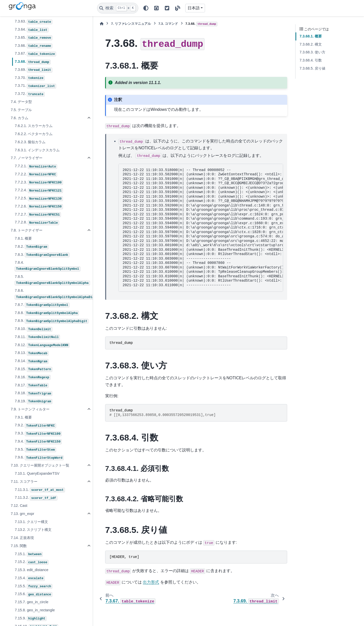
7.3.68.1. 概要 (311, 36)
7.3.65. (33, 38)
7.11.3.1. (40, 490)
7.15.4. (30, 578)
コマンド (168, 24)
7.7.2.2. (36, 175)
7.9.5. (35, 450)
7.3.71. (35, 86)
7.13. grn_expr (22, 514)
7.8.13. (32, 353)
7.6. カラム (19, 118)
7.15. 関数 (19, 546)
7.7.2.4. (39, 191)
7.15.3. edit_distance (31, 570)
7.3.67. (35, 54)
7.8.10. (33, 329)
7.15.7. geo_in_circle (31, 602)
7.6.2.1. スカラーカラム (34, 126)
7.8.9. (52, 321)
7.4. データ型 (21, 102)
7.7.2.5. (39, 199)
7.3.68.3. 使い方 (312, 52)
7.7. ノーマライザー (27, 158)
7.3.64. (32, 30)
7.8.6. (53, 294)
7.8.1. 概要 (23, 238)
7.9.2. (35, 426)
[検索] (118, 8)
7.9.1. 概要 (23, 417)
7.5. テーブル (21, 110)
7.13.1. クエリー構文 (31, 522)
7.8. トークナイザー (27, 230)
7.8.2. (31, 247)
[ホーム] (102, 24)
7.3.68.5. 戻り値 (312, 68)
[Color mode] (146, 8)
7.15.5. (33, 587)
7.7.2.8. (37, 223)
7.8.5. (52, 280)
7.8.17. (32, 386)
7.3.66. (33, 46)
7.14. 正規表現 (22, 538)
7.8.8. (47, 313)
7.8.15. (33, 369)
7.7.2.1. (36, 166)
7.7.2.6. (39, 207)
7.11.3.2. (36, 498)
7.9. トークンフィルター (30, 409)
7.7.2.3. (39, 183)
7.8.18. (33, 393)
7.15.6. (33, 594)
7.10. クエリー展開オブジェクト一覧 (40, 465)
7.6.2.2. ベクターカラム (34, 134)
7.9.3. (38, 434)
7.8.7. (42, 305)
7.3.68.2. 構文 (311, 44)
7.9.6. (39, 458)
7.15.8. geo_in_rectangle (35, 610)
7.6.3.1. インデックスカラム (37, 150)
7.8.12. (42, 345)
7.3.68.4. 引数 (311, 60)
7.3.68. (32, 62)
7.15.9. (31, 619)
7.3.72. (30, 94)
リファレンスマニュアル (131, 24)
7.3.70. (30, 78)
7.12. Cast (19, 506)
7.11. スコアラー (24, 482)
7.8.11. (37, 337)
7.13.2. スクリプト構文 (33, 530)
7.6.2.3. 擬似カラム (30, 142)
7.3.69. (33, 70)
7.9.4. (38, 442)
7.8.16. (32, 378)
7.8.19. (33, 402)
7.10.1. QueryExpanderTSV (37, 473)
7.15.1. (29, 554)
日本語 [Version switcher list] (194, 8)
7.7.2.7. (38, 215)
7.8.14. (32, 361)
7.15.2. (32, 562)
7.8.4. (47, 266)
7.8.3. (42, 255)
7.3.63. (33, 22)
